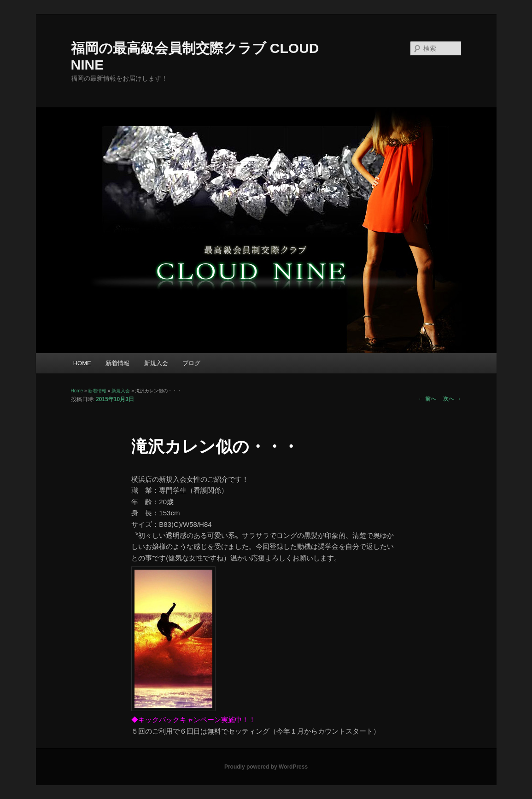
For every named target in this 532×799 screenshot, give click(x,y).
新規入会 (156, 363)
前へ (427, 399)
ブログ (191, 363)
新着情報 (117, 363)
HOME (82, 363)
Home (77, 391)
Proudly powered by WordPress (266, 767)
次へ (452, 399)
